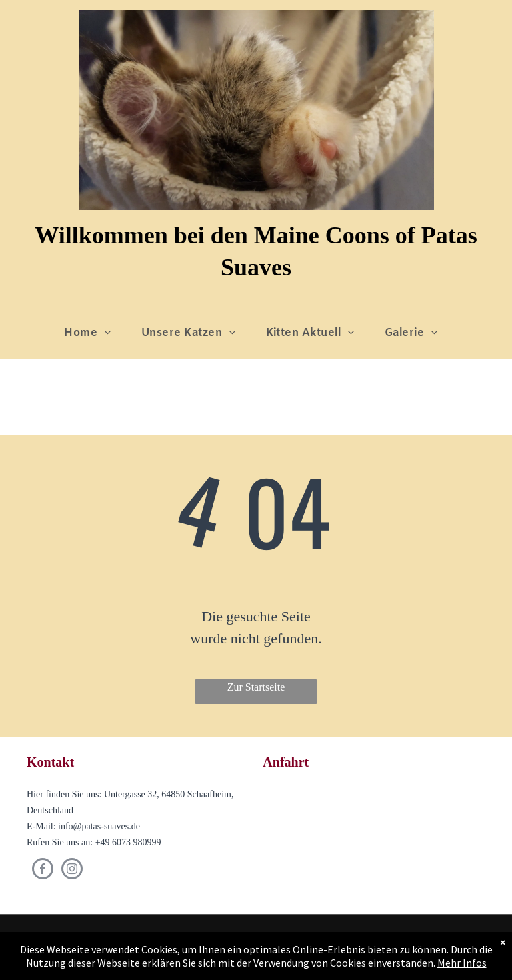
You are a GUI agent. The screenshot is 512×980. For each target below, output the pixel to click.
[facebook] (43, 870)
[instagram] (72, 870)
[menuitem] (92, 333)
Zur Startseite (256, 687)
